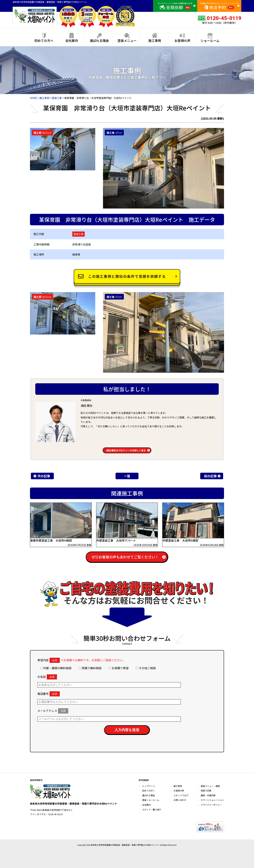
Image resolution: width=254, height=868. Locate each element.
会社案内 (72, 38)
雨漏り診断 (206, 791)
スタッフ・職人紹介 (152, 809)
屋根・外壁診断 (208, 795)
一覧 (127, 476)
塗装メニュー (127, 38)
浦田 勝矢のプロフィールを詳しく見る (126, 450)
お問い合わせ (180, 800)
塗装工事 (78, 234)
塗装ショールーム (151, 800)
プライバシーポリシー (211, 805)
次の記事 (44, 476)
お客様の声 (182, 38)
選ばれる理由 (99, 38)
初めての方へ (44, 38)
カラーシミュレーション (212, 800)
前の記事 (210, 476)
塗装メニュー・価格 (210, 786)
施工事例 (155, 38)
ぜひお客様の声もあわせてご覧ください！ (125, 557)
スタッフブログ (181, 795)
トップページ (149, 786)
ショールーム (210, 38)
